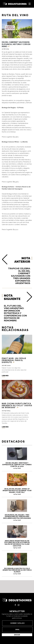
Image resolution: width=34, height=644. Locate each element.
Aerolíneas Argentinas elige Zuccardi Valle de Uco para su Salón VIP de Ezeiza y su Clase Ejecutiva (17, 545)
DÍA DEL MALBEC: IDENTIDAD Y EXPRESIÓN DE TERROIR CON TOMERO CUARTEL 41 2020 (17, 466)
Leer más (5, 376)
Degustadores (15, 4)
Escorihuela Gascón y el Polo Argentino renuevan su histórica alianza (17, 572)
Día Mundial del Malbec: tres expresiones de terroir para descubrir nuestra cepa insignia (17, 518)
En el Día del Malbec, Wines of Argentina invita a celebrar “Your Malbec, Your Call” (17, 492)
